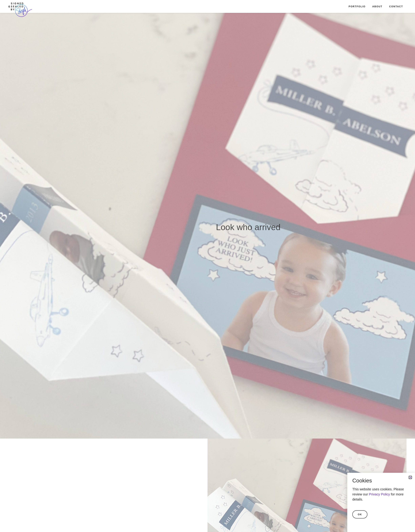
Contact (396, 6)
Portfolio (357, 6)
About (377, 6)
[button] (410, 477)
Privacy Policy (379, 494)
